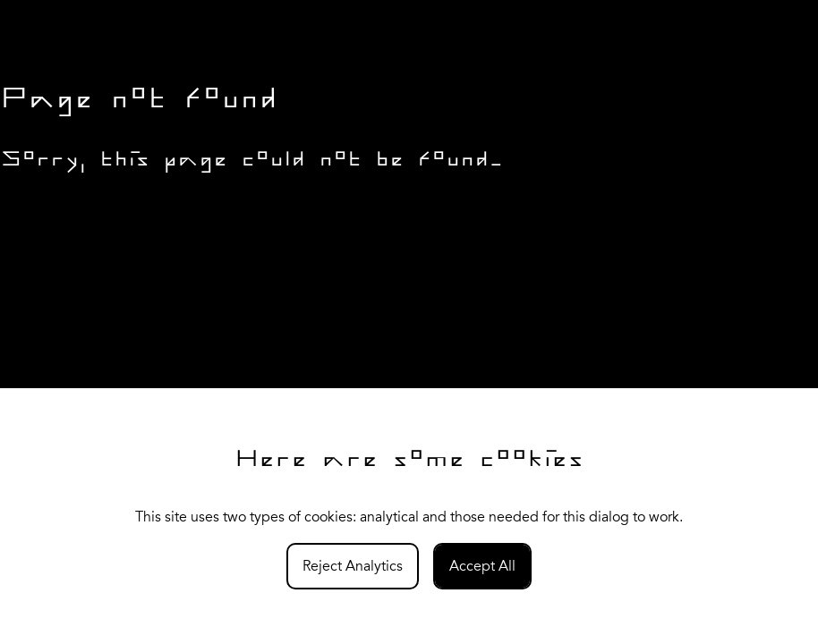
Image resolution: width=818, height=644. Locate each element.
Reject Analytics (353, 566)
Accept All (482, 566)
